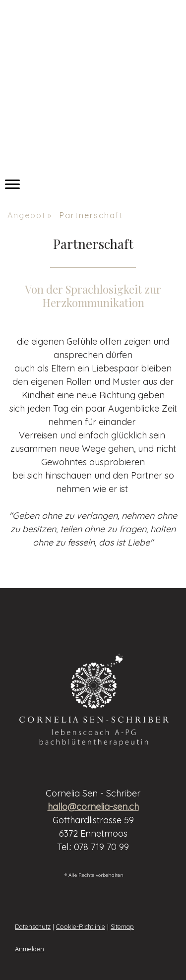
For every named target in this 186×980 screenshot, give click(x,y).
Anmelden (30, 949)
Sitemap (122, 926)
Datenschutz (33, 926)
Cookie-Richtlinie (81, 926)
